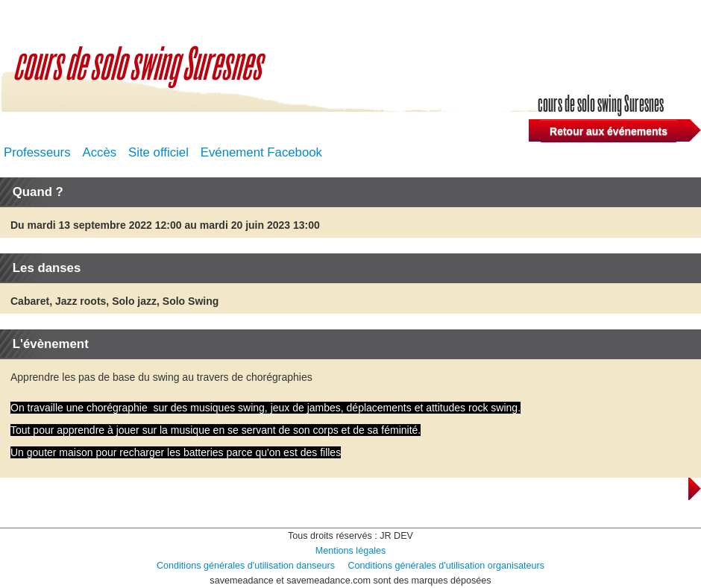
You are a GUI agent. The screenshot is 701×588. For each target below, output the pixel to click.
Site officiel (158, 152)
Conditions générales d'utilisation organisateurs (447, 566)
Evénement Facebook (261, 152)
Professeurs (37, 152)
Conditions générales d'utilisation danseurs (246, 566)
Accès (99, 152)
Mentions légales (351, 551)
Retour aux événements (609, 131)
